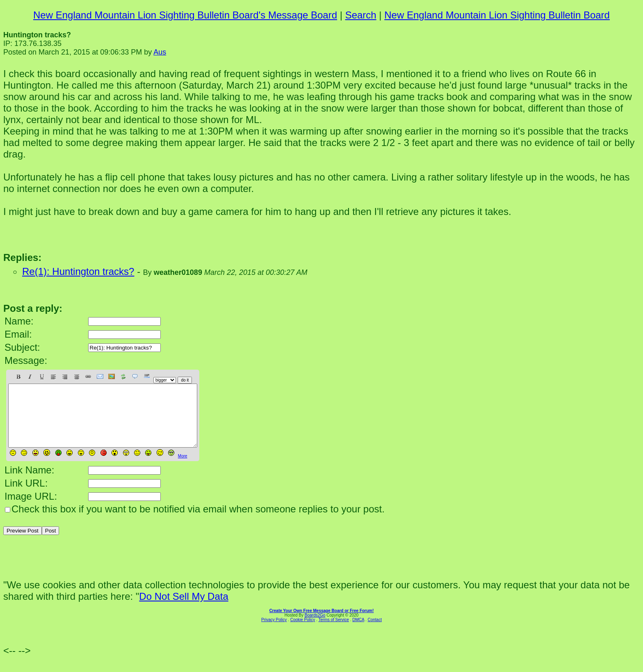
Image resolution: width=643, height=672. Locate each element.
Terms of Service (333, 632)
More (183, 468)
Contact (374, 632)
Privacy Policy (274, 632)
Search (361, 15)
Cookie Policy (303, 632)
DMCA (358, 632)
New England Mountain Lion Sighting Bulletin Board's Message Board (185, 15)
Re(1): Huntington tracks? (78, 271)
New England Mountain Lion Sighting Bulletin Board (497, 15)
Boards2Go (315, 627)
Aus (160, 52)
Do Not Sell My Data (184, 609)
